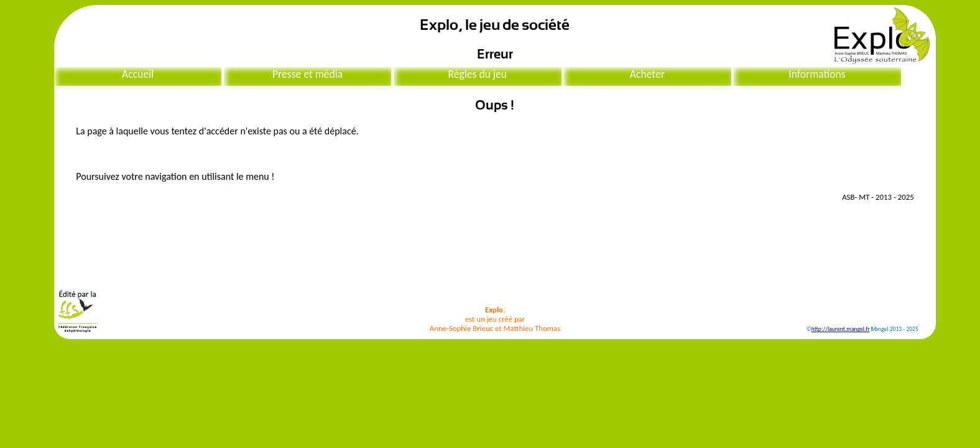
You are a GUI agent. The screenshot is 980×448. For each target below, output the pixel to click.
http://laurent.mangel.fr (841, 329)
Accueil (138, 74)
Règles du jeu (477, 74)
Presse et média (307, 74)
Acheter (647, 74)
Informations (817, 74)
